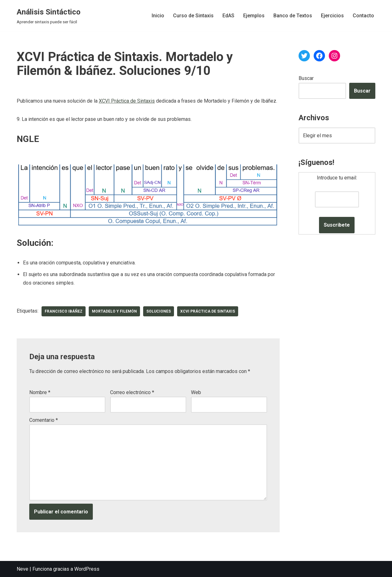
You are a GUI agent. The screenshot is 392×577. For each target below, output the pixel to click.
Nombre (40, 392)
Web (196, 392)
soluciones (159, 311)
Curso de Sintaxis (193, 16)
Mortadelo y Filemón (114, 311)
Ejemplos (254, 16)
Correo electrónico (132, 392)
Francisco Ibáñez (64, 311)
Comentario (44, 420)
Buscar (306, 78)
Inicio (158, 16)
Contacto (363, 16)
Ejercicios (332, 16)
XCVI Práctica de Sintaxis (127, 101)
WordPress (87, 569)
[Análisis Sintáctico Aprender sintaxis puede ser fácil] (49, 16)
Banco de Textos (293, 16)
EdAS (228, 16)
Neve (22, 569)
